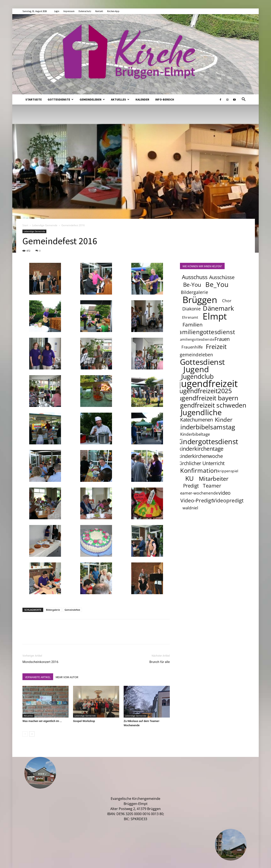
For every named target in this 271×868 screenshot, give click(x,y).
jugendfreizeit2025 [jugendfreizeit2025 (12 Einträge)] (205, 391)
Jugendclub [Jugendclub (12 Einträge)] (197, 376)
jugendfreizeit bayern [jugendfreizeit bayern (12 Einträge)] (207, 398)
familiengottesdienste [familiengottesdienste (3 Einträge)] (196, 339)
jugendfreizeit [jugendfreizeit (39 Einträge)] (208, 383)
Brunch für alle (160, 662)
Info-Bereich (165, 99)
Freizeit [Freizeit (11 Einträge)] (216, 347)
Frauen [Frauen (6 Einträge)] (222, 339)
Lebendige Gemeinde (45, 225)
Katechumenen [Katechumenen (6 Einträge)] (197, 420)
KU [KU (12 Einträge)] (190, 478)
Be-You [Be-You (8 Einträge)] (192, 285)
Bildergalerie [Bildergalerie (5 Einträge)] (194, 292)
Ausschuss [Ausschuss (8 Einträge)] (195, 277)
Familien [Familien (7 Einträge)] (193, 324)
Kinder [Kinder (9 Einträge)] (224, 419)
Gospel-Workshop (84, 721)
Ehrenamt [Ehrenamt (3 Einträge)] (190, 317)
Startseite (34, 99)
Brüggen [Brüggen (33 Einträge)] (200, 299)
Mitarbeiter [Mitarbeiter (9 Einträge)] (214, 478)
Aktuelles (120, 99)
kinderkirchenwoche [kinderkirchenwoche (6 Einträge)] (200, 456)
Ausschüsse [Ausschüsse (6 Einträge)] (222, 277)
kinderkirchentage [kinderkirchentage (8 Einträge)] (201, 449)
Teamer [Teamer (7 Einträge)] (212, 486)
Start (25, 225)
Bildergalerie (53, 610)
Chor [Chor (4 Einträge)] (227, 301)
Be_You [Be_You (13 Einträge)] (217, 284)
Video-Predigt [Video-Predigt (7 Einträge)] (197, 500)
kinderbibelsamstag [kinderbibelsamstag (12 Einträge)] (206, 427)
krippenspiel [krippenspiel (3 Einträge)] (228, 471)
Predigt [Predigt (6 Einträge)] (191, 486)
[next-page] (32, 734)
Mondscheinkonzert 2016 (40, 662)
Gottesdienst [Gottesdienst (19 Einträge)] (203, 362)
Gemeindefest (72, 610)
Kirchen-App (113, 11)
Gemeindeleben (92, 99)
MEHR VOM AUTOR (67, 677)
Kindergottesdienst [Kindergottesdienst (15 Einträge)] (207, 442)
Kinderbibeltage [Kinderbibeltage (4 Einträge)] (195, 434)
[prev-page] (25, 734)
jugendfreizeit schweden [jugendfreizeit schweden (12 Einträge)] (210, 405)
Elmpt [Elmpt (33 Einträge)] (215, 316)
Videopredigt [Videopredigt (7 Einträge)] (228, 500)
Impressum (69, 11)
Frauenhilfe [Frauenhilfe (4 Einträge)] (192, 347)
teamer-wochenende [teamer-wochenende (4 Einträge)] (198, 493)
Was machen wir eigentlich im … (42, 721)
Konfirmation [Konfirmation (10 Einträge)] (199, 470)
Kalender (142, 99)
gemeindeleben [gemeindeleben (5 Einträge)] (196, 355)
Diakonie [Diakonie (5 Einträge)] (191, 309)
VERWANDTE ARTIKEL (38, 677)
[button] (243, 100)
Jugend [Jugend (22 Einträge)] (196, 369)
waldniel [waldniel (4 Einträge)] (190, 508)
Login (57, 11)
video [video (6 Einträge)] (225, 493)
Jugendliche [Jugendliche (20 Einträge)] (201, 412)
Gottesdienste (61, 99)
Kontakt (99, 11)
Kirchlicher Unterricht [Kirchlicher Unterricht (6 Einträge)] (201, 463)
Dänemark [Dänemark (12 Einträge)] (219, 308)
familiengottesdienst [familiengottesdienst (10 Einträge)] (206, 332)
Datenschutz (85, 11)
